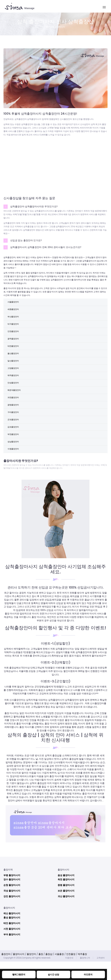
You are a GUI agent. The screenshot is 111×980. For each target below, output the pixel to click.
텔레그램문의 (19, 974)
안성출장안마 (14, 393)
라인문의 (88, 974)
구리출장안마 (14, 426)
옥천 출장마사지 (66, 898)
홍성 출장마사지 (12, 936)
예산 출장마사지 (12, 932)
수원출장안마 (14, 467)
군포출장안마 (14, 434)
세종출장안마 (14, 311)
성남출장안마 (14, 459)
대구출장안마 (14, 327)
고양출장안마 (14, 377)
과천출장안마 (14, 410)
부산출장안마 (14, 319)
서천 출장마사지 (12, 947)
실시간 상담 (53, 974)
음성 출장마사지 (66, 894)
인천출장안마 (14, 335)
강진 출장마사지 (12, 915)
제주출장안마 (14, 385)
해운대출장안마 (15, 401)
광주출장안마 (14, 344)
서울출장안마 (14, 303)
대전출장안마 (14, 352)
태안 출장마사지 (12, 942)
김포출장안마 (14, 442)
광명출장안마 (14, 418)
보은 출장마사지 (66, 909)
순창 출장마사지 (12, 904)
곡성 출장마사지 (12, 909)
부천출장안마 (14, 451)
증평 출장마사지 (66, 904)
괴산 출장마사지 (66, 915)
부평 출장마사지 (12, 894)
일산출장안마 (14, 368)
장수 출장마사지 (12, 898)
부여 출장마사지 (12, 953)
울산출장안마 (14, 360)
